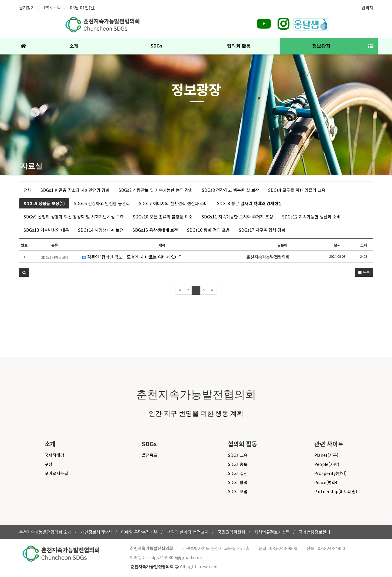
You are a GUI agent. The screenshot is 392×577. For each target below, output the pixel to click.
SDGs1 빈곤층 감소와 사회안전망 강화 (75, 190)
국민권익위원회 (231, 532)
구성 (48, 464)
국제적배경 (54, 455)
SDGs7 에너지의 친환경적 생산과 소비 (173, 203)
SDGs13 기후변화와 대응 (46, 230)
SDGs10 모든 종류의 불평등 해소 (163, 217)
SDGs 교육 (238, 455)
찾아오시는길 (56, 473)
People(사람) (327, 464)
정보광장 (321, 46)
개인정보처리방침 (96, 532)
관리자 (367, 8)
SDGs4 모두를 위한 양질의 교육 (297, 190)
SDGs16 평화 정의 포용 (208, 230)
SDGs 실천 (238, 473)
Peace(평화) (326, 482)
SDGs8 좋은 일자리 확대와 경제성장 (250, 203)
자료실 (31, 166)
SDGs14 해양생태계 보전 (101, 230)
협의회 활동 (239, 46)
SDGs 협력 (238, 482)
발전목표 (150, 455)
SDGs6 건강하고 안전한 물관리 (102, 203)
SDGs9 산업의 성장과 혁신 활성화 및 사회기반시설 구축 (74, 217)
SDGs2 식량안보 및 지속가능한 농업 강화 (156, 190)
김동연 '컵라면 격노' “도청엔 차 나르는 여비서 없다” (132, 257)
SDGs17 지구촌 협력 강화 (262, 230)
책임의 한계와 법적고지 (188, 532)
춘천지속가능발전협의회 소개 (45, 532)
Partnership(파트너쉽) (336, 491)
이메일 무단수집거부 (139, 532)
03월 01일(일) (83, 8)
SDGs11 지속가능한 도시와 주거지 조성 (237, 217)
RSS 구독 (52, 8)
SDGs (156, 46)
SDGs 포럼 (238, 491)
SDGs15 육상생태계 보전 (155, 230)
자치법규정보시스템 (272, 532)
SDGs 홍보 (238, 464)
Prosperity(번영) (330, 473)
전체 (28, 190)
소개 (74, 46)
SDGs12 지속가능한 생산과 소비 (311, 217)
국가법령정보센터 (315, 532)
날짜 (337, 245)
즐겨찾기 (27, 8)
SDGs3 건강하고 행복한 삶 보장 (231, 190)
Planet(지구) (326, 455)
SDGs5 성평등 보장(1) (44, 203)
